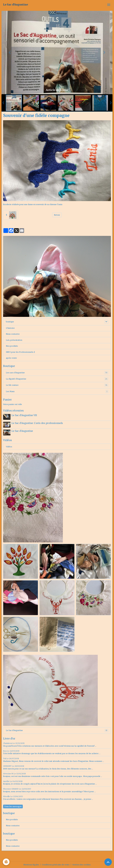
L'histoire (10, 328)
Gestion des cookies (81, 864)
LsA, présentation (14, 340)
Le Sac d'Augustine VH (24, 415)
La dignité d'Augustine (57, 379)
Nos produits (12, 346)
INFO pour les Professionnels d (20, 352)
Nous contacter (13, 334)
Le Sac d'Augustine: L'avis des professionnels (37, 423)
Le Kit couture (57, 385)
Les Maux (57, 392)
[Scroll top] (108, 862)
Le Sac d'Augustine (22, 431)
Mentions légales (31, 864)
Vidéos (9, 447)
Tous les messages (13, 806)
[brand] (16, 5)
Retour (57, 215)
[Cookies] (6, 862)
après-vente (11, 358)
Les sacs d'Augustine (57, 373)
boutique (10, 322)
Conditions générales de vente (56, 864)
